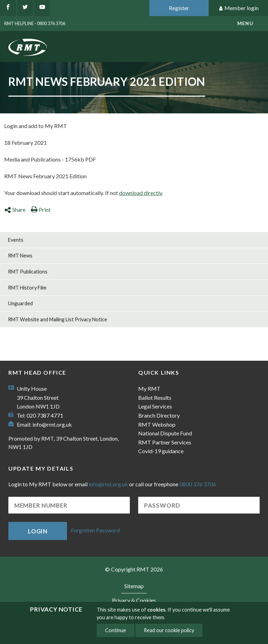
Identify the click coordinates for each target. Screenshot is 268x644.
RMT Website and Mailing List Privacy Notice (58, 319)
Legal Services (155, 406)
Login (38, 531)
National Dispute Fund (165, 433)
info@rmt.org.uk (52, 424)
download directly (140, 193)
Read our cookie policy (169, 630)
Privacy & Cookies (134, 600)
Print (41, 209)
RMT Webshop (157, 424)
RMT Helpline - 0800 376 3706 (35, 23)
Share (15, 209)
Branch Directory (159, 415)
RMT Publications (28, 272)
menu (245, 23)
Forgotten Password (95, 530)
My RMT (149, 388)
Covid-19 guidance (161, 451)
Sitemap (134, 586)
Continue (116, 630)
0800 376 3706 (198, 484)
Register (179, 8)
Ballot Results (155, 398)
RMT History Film (27, 288)
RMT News (20, 256)
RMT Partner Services (165, 442)
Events (16, 240)
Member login (239, 8)
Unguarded (20, 303)
